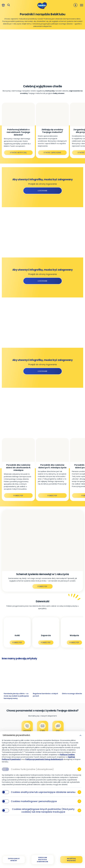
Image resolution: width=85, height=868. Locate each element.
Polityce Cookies (67, 755)
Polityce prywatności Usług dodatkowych (44, 759)
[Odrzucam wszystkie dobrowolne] (42, 860)
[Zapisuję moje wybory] (14, 860)
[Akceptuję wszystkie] (71, 860)
